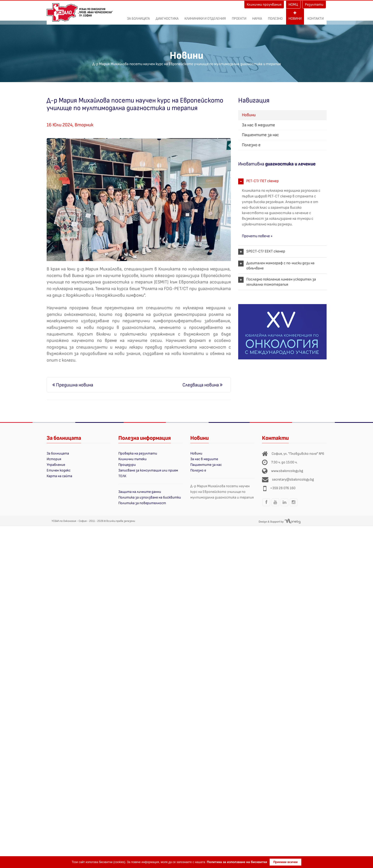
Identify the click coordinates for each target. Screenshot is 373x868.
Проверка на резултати (138, 453)
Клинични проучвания (264, 5)
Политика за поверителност (142, 503)
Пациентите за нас (260, 135)
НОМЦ (293, 5)
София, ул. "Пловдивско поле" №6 (298, 454)
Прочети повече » (257, 236)
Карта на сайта (59, 476)
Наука (257, 16)
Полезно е (251, 145)
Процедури (127, 465)
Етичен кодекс (59, 470)
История (54, 459)
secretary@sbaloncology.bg (293, 479)
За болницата (138, 16)
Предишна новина (73, 385)
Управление (56, 465)
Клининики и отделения (205, 16)
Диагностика (167, 16)
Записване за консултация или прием (148, 470)
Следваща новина (202, 385)
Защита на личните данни (140, 492)
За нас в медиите (258, 125)
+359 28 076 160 (283, 488)
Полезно (275, 16)
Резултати (314, 5)
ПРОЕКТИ (239, 16)
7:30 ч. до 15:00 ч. (284, 462)
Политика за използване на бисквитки (150, 497)
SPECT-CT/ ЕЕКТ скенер (266, 251)
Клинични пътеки (132, 459)
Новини (295, 16)
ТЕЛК (122, 476)
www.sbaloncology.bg (287, 471)
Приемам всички (285, 862)
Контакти (316, 16)
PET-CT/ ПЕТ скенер (262, 181)
